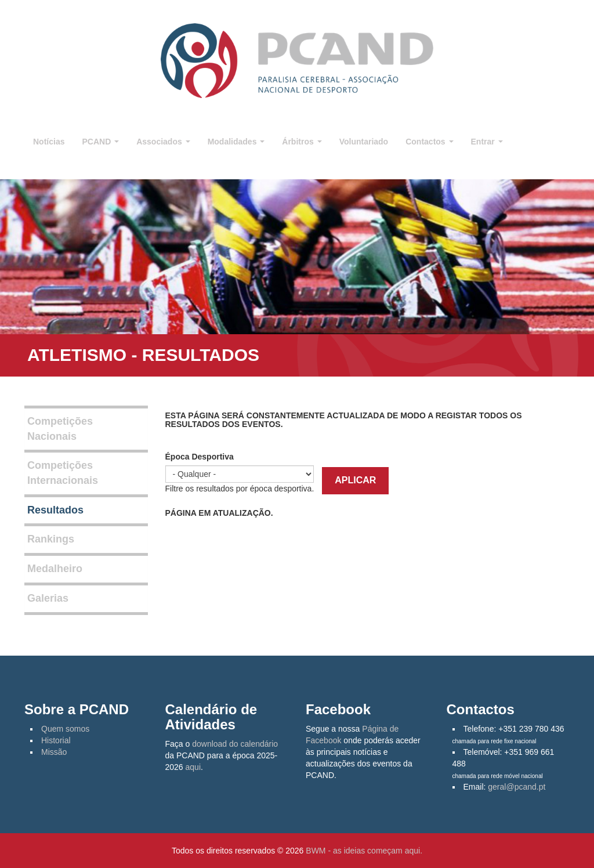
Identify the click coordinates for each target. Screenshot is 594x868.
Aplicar (355, 480)
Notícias (49, 142)
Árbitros (302, 142)
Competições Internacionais (63, 473)
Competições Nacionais (60, 429)
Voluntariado (364, 142)
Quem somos (65, 729)
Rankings (51, 539)
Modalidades (236, 142)
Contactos (429, 142)
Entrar (487, 142)
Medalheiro (55, 569)
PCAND (100, 142)
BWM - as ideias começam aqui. (364, 851)
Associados (163, 142)
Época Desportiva (200, 457)
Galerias (48, 598)
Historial (56, 740)
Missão (54, 752)
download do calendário (235, 744)
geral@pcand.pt (517, 787)
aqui (193, 767)
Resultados (55, 510)
